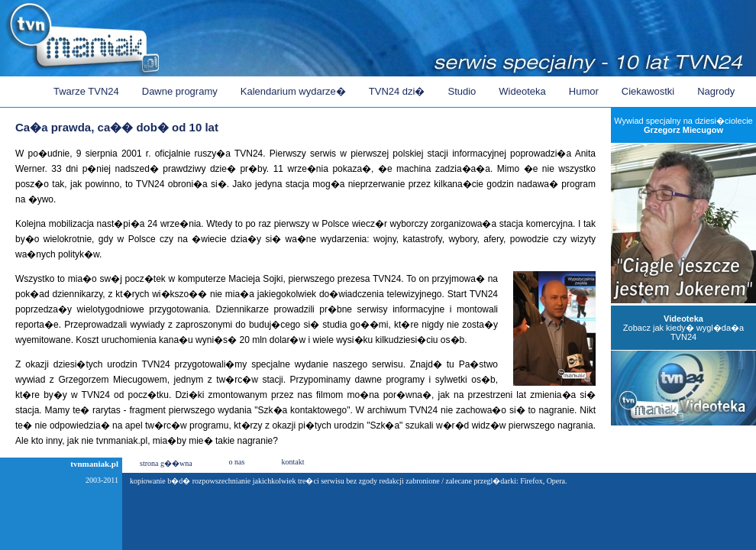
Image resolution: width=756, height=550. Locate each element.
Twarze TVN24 (86, 91)
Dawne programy (180, 91)
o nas (237, 462)
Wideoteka (522, 91)
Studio (462, 91)
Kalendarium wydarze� (293, 91)
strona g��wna (166, 463)
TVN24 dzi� (397, 91)
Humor (584, 91)
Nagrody (716, 91)
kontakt (292, 462)
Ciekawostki (648, 91)
